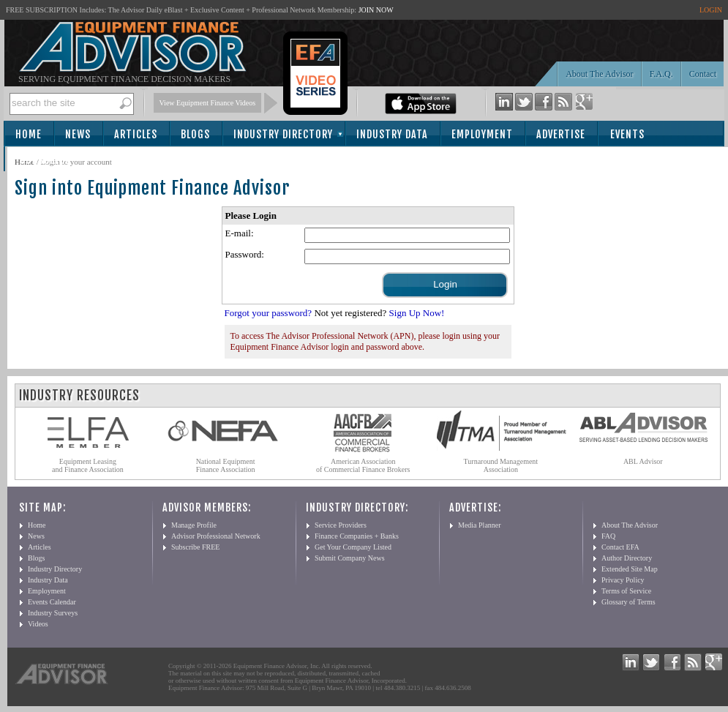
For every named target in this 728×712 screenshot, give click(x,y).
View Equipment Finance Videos (208, 103)
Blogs (195, 134)
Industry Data (392, 134)
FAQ (608, 536)
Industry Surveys (53, 613)
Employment (482, 134)
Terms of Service (626, 591)
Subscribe (45, 160)
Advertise (561, 134)
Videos (38, 624)
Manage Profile (194, 525)
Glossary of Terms (628, 602)
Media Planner (480, 525)
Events (627, 134)
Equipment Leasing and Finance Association (88, 465)
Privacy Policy (623, 580)
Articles (136, 134)
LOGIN (711, 10)
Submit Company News (350, 558)
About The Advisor (599, 74)
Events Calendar (52, 602)
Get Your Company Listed (353, 547)
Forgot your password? (269, 313)
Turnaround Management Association (501, 465)
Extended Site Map (630, 569)
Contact (703, 74)
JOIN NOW (376, 10)
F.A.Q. (661, 74)
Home (29, 134)
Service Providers (341, 525)
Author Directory (627, 558)
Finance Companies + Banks (357, 536)
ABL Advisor (643, 461)
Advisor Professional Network (216, 536)
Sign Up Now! (417, 313)
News (78, 134)
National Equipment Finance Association (226, 465)
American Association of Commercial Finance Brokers (363, 465)
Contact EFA (620, 547)
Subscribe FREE (195, 547)
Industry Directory (283, 134)
